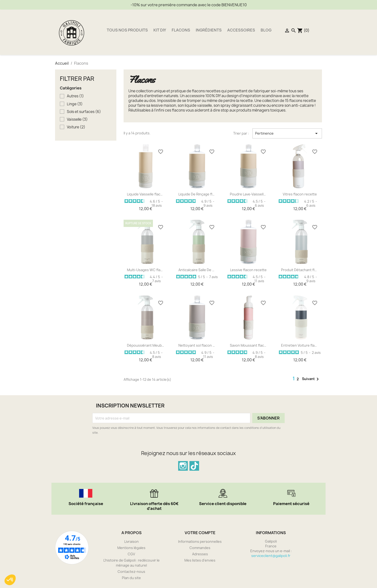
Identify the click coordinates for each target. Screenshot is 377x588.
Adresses (200, 554)
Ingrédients (209, 30)
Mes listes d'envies (200, 560)
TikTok (194, 466)
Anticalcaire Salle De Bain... (197, 270)
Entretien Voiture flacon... (300, 345)
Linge (75, 104)
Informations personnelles (200, 541)
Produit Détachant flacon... (300, 270)
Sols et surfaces (84, 112)
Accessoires (241, 30)
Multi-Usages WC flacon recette (146, 270)
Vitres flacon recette (300, 194)
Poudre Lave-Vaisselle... (249, 194)
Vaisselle (77, 119)
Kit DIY (160, 30)
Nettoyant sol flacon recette (197, 345)
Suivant (311, 379)
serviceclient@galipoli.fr (271, 556)
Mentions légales (131, 548)
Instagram (183, 466)
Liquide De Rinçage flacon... (197, 194)
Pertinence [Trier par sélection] (287, 133)
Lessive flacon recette (248, 270)
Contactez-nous (131, 572)
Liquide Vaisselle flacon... (146, 194)
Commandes (200, 548)
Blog (266, 30)
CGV (131, 554)
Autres (75, 96)
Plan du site (131, 578)
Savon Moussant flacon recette (249, 345)
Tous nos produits (127, 30)
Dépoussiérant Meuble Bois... (146, 345)
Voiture (76, 127)
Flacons (181, 30)
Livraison (132, 541)
